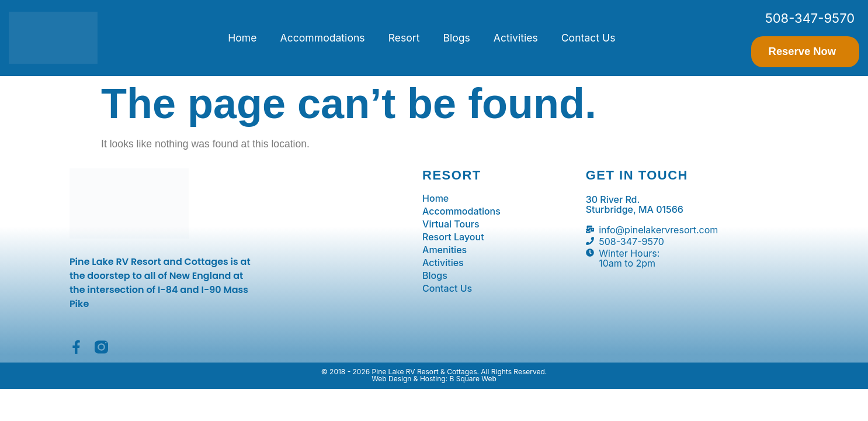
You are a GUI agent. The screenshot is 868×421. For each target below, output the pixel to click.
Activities (516, 38)
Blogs (456, 38)
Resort (404, 38)
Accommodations (323, 38)
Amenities (445, 250)
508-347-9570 (810, 18)
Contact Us (588, 38)
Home (242, 38)
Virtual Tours (451, 224)
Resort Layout (453, 237)
